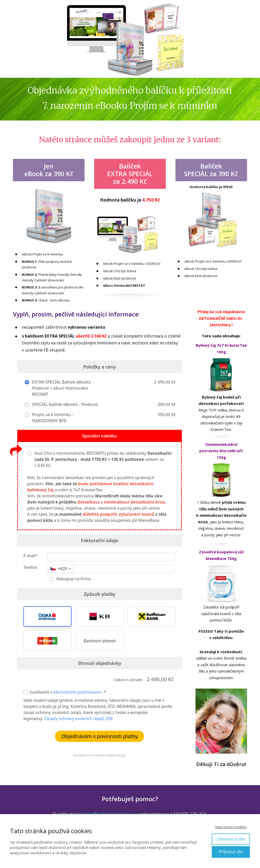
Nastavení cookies (231, 827)
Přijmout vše (231, 852)
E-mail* (30, 556)
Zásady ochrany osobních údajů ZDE (79, 719)
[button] (47, 616)
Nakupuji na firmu (73, 579)
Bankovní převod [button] (100, 641)
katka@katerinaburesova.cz (110, 814)
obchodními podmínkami (77, 692)
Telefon (30, 567)
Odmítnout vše (231, 839)
